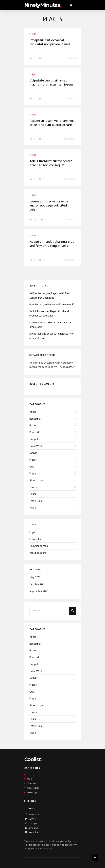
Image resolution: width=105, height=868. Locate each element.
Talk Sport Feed (44, 355)
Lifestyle (30, 784)
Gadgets (34, 439)
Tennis (33, 487)
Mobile (33, 453)
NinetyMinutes (43, 5)
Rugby (33, 474)
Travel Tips (36, 501)
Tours (33, 494)
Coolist (33, 759)
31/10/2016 (70, 58)
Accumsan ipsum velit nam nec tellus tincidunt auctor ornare (51, 123)
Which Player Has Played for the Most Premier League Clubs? (51, 314)
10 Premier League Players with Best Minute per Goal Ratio (50, 296)
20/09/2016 (70, 220)
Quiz (32, 467)
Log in (33, 532)
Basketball (35, 419)
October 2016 (37, 584)
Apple (33, 412)
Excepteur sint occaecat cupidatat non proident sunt (50, 42)
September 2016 (39, 591)
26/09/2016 (70, 139)
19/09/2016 (70, 260)
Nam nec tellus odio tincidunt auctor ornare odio (50, 325)
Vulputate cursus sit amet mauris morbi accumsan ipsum (51, 83)
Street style (36, 480)
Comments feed (39, 546)
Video (33, 508)
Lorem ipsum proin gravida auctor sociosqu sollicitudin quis (49, 206)
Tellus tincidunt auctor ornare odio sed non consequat (51, 163)
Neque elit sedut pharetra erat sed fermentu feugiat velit (52, 244)
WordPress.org (38, 553)
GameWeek (36, 446)
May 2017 (35, 577)
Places (33, 460)
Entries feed (36, 539)
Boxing (33, 426)
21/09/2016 (70, 179)
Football (34, 433)
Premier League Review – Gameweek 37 (52, 305)
